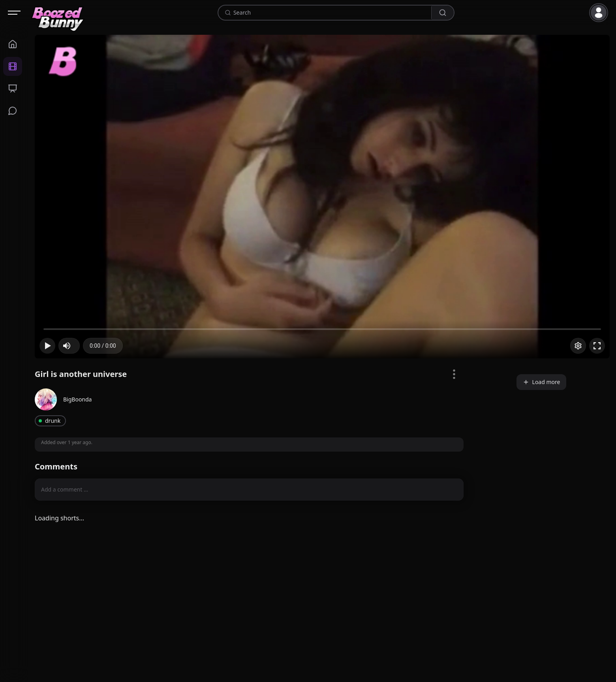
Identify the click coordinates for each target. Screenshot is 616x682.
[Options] (578, 346)
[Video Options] (454, 374)
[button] (600, 13)
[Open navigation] (14, 13)
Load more (542, 382)
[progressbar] (103, 346)
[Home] (58, 13)
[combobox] (331, 13)
